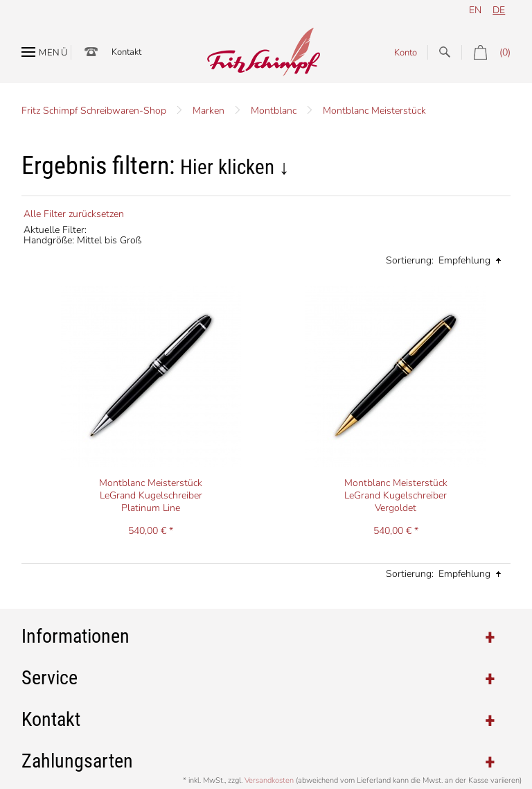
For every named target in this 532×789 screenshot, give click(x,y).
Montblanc (274, 111)
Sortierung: (410, 260)
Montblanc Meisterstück (374, 111)
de (499, 10)
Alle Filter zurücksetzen (74, 214)
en (475, 10)
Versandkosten (269, 780)
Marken (209, 111)
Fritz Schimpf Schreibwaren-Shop (94, 111)
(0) (486, 52)
